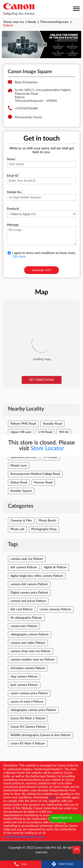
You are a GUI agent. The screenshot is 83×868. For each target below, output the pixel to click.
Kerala (32, 22)
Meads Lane (19, 466)
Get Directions (41, 380)
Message (13, 225)
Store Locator (47, 448)
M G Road (50, 457)
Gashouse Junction (23, 457)
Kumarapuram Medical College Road (35, 474)
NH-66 (64, 432)
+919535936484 (26, 109)
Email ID (13, 176)
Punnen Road (43, 483)
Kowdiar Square (21, 491)
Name (12, 159)
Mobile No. (15, 192)
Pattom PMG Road (23, 424)
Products (14, 209)
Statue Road (19, 483)
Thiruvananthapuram (54, 22)
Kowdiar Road (52, 424)
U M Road (45, 432)
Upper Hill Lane (21, 432)
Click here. (19, 257)
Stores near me (14, 22)
